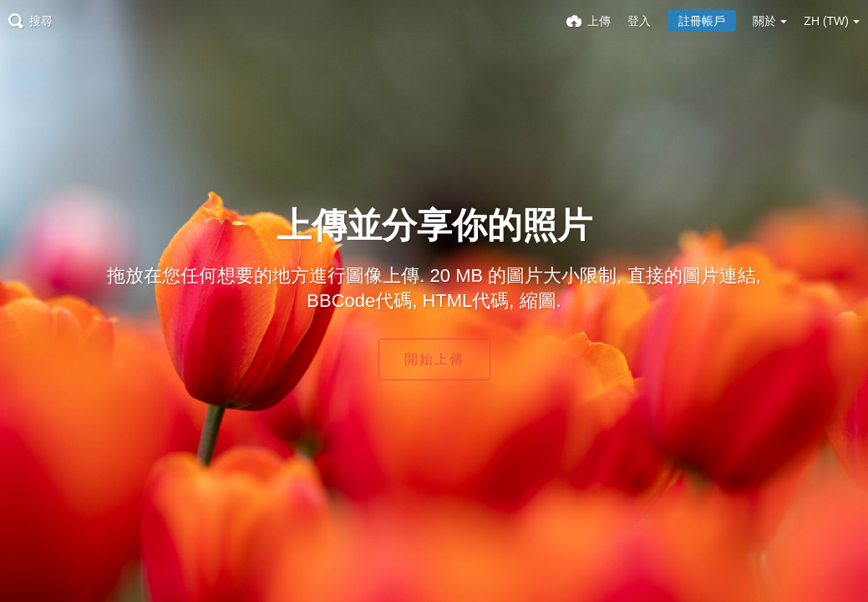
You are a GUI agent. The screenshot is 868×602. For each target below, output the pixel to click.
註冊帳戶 (702, 21)
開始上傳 (434, 359)
